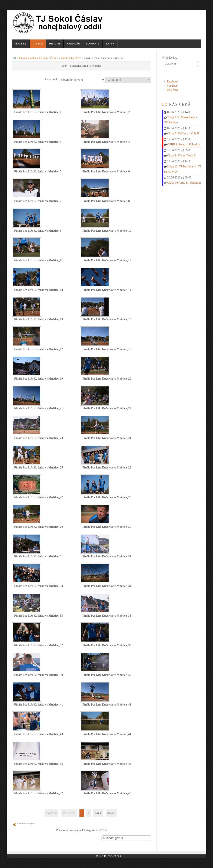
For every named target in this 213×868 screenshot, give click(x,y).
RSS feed (172, 90)
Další (98, 813)
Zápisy (110, 44)
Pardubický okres (71, 58)
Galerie (38, 44)
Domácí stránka (27, 58)
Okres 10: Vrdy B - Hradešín (184, 183)
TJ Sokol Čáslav (58, 23)
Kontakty (93, 44)
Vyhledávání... (170, 58)
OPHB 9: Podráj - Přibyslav (183, 144)
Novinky (21, 44)
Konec (111, 813)
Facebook (172, 82)
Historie (55, 44)
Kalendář (73, 44)
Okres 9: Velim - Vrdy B (181, 156)
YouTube (172, 86)
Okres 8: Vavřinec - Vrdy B (183, 133)
